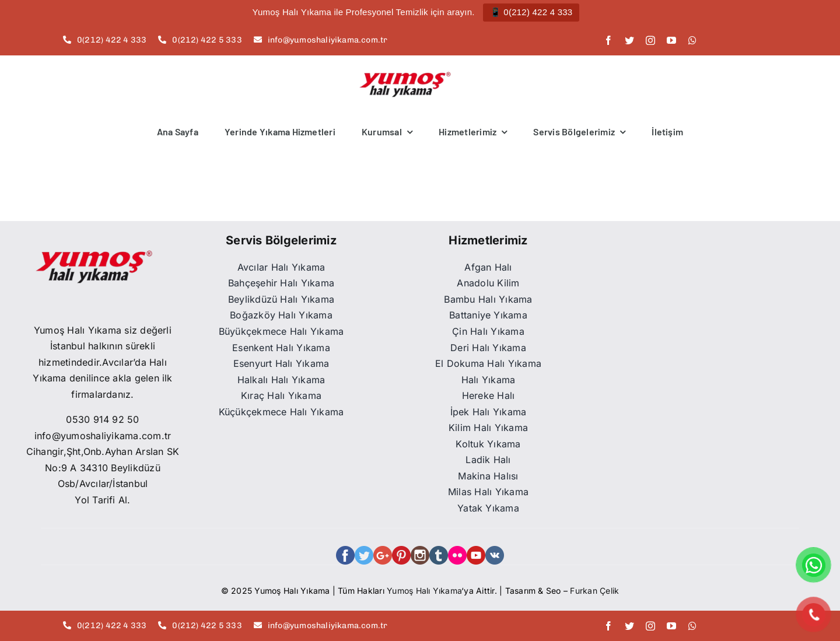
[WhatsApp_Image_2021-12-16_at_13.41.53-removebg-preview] (92, 245)
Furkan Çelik (594, 591)
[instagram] (650, 40)
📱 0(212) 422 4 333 (531, 12)
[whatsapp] (692, 40)
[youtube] (671, 40)
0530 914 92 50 (102, 419)
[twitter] (629, 40)
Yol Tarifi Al (101, 500)
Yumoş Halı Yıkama (424, 591)
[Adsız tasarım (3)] (405, 76)
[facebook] (608, 40)
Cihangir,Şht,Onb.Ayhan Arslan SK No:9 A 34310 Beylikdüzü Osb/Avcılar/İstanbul (103, 467)
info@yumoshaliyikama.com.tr (103, 436)
